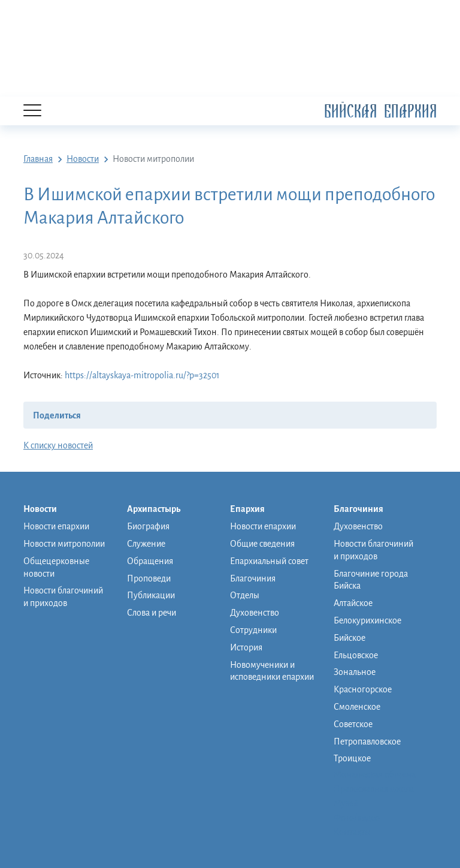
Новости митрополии (64, 544)
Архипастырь (160, 510)
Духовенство (255, 613)
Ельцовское (356, 655)
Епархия (253, 510)
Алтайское (353, 603)
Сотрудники (253, 630)
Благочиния (253, 578)
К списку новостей (58, 445)
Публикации (151, 595)
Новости (46, 510)
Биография (148, 526)
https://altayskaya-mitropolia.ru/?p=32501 (142, 375)
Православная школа (374, 789)
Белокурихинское (367, 620)
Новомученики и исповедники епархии (272, 671)
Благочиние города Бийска (371, 580)
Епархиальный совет (269, 561)
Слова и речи (152, 613)
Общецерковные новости (56, 567)
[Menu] (32, 111)
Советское (353, 724)
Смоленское (357, 707)
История (246, 647)
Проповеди (149, 578)
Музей (346, 803)
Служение (146, 544)
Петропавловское (367, 742)
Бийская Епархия (380, 111)
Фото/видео (357, 818)
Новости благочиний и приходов (63, 597)
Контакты (352, 832)
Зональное (355, 672)
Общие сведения (262, 544)
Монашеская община (375, 774)
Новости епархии (56, 526)
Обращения (150, 561)
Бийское (349, 638)
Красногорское (363, 689)
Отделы (245, 595)
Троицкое (352, 758)
